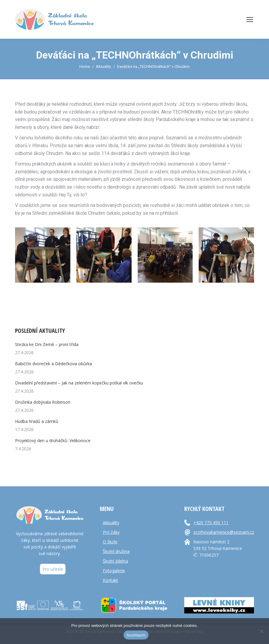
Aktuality (111, 522)
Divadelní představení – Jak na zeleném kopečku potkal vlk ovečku (79, 383)
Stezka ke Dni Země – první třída (47, 344)
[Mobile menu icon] (250, 20)
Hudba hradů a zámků (37, 421)
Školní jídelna (115, 561)
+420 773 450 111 (211, 522)
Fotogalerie (114, 571)
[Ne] (261, 631)
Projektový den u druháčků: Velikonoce (53, 440)
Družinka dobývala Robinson (43, 402)
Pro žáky (111, 532)
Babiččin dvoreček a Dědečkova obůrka (53, 364)
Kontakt (110, 580)
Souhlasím (136, 635)
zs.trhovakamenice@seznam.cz (224, 532)
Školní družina (116, 551)
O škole (110, 542)
